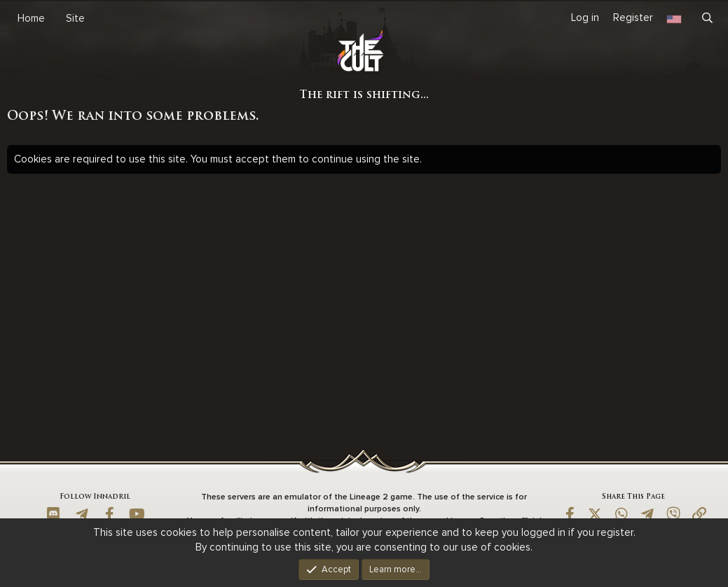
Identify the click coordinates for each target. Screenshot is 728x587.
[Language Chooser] (674, 18)
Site (75, 18)
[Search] (707, 18)
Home (31, 18)
